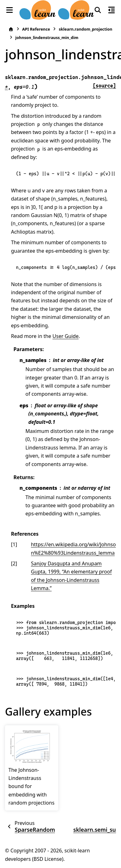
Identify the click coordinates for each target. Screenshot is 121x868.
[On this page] (111, 10)
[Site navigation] (10, 10)
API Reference (36, 29)
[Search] (98, 10)
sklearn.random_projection (85, 29)
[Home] (11, 29)
